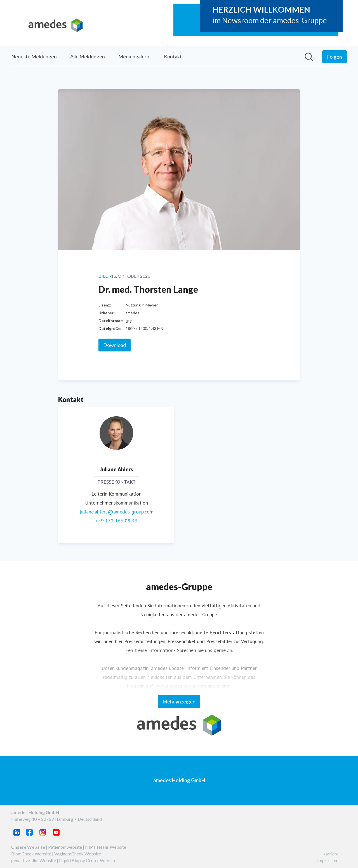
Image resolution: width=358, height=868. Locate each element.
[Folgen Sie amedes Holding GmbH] (335, 57)
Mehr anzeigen (179, 701)
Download (115, 345)
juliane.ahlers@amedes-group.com (116, 512)
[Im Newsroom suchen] (309, 57)
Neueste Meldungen (34, 56)
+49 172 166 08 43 (116, 521)
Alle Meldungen (88, 56)
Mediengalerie (134, 56)
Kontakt (173, 56)
